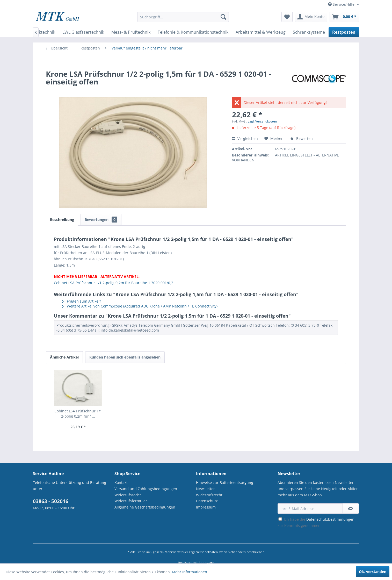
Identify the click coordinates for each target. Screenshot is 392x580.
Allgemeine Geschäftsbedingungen (145, 507)
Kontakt (121, 482)
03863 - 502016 (51, 501)
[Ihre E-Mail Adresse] (310, 509)
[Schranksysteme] (309, 32)
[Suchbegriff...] (183, 17)
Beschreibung (62, 220)
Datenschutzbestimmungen (330, 519)
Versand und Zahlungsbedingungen (146, 489)
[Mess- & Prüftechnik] (131, 32)
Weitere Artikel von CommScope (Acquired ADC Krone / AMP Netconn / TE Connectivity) (140, 306)
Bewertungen (101, 220)
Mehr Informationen (190, 572)
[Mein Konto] (311, 17)
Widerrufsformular (131, 501)
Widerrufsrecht (128, 495)
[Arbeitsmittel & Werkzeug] (261, 32)
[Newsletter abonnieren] (351, 509)
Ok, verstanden (373, 572)
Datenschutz (207, 501)
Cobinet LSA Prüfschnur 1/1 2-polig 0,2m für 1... (78, 414)
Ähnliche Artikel (64, 357)
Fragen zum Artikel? (82, 301)
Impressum (206, 507)
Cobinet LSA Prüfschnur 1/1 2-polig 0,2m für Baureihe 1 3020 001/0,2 (114, 283)
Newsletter (205, 489)
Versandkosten (207, 552)
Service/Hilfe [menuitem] (342, 4)
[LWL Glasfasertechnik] (83, 32)
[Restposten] (344, 32)
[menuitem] (183, 19)
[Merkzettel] (287, 17)
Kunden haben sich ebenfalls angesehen (125, 357)
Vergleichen (245, 138)
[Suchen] (223, 17)
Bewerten (301, 138)
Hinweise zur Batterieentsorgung (225, 482)
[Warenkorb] (344, 17)
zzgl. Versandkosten (262, 121)
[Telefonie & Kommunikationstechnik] (193, 32)
